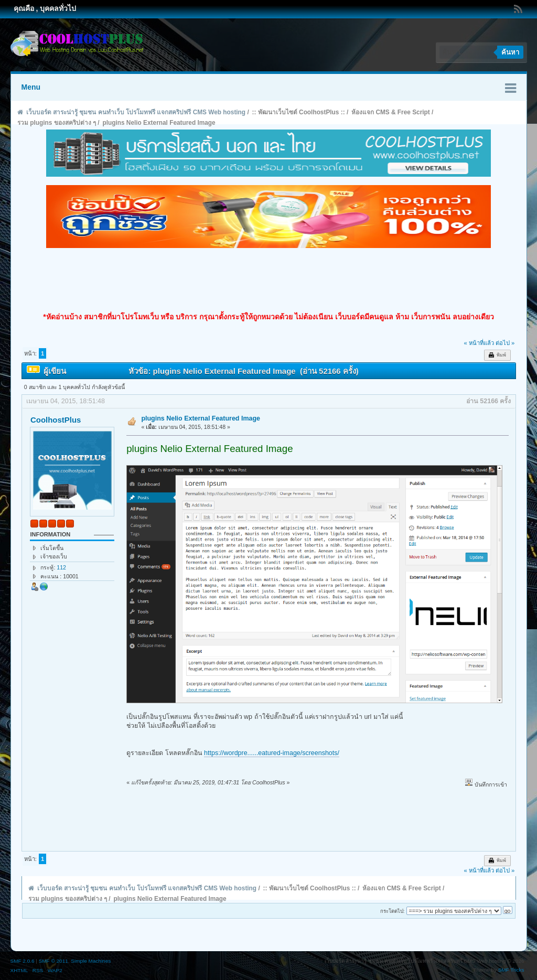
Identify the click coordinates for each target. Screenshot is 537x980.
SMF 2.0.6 (23, 961)
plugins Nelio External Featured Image (201, 418)
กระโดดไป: (393, 911)
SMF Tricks (511, 970)
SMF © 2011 (53, 961)
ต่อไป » (505, 343)
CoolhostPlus (56, 420)
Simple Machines (91, 961)
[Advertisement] (268, 280)
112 (61, 567)
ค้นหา (510, 52)
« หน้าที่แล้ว (479, 343)
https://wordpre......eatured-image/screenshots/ (272, 753)
